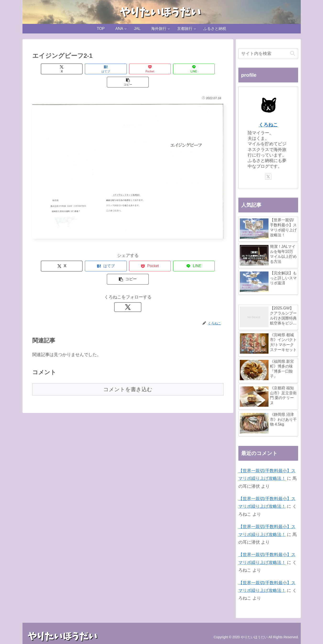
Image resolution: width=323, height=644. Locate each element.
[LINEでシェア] (167, 69)
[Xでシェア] (50, 69)
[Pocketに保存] (128, 69)
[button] (205, 69)
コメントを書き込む (128, 363)
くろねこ (268, 125)
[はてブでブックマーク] (89, 69)
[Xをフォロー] (128, 281)
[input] (268, 54)
